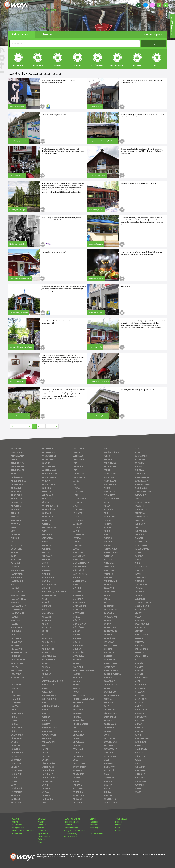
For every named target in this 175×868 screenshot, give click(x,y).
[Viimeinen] (56, 426)
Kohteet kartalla (71, 828)
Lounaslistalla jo (71, 833)
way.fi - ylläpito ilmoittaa (23, 831)
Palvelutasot (18, 833)
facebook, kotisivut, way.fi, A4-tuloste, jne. (49, 28)
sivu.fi (92, 831)
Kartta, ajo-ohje (71, 836)
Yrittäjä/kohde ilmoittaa (74, 831)
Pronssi (119, 822)
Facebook (94, 822)
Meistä (15, 822)
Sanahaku (68, 825)
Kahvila (41, 828)
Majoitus (42, 822)
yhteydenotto (172, 26)
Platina (118, 831)
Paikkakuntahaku (71, 822)
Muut (40, 842)
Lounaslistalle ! (96, 833)
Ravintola (42, 825)
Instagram (94, 825)
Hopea (118, 825)
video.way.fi (95, 828)
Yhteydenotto (18, 828)
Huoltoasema (44, 836)
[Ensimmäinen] (12, 426)
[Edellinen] (17, 426)
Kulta (118, 828)
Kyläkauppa (43, 833)
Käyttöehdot (18, 825)
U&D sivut (49, 10)
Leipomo (42, 831)
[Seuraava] (52, 426)
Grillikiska (42, 839)
